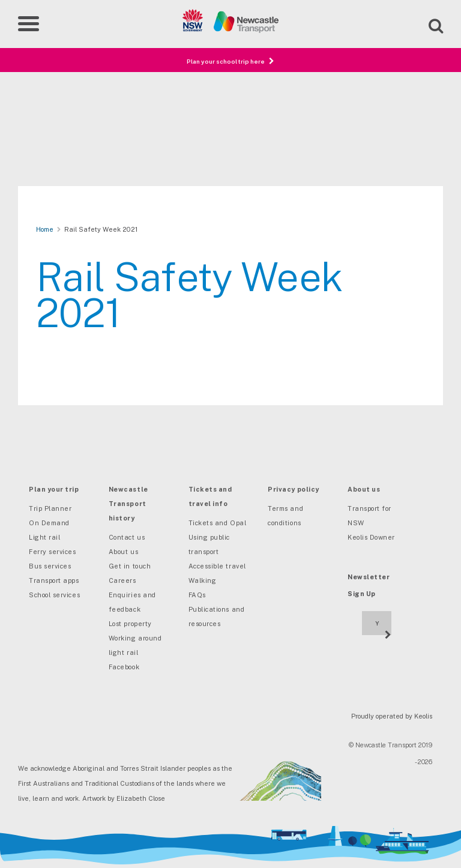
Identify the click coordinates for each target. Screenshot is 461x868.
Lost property (130, 624)
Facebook (124, 667)
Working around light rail (135, 645)
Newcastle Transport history (128, 504)
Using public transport (209, 544)
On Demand (49, 523)
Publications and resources (217, 616)
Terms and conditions (285, 516)
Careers (122, 580)
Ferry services (53, 552)
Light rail (44, 537)
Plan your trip (54, 489)
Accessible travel (217, 566)
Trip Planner (50, 508)
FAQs (197, 595)
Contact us (127, 537)
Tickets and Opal (218, 523)
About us (123, 552)
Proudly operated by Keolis (392, 716)
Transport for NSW (369, 516)
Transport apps (54, 580)
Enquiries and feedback (132, 602)
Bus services (50, 566)
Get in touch (130, 566)
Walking (203, 580)
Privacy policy (294, 489)
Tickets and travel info (210, 496)
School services (54, 595)
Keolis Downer (371, 537)
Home (45, 229)
